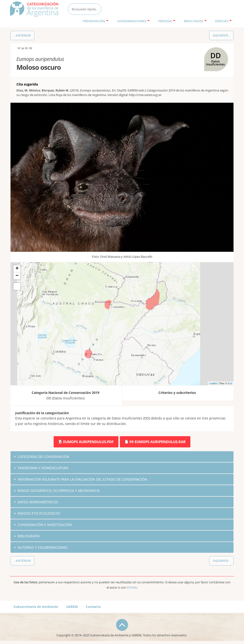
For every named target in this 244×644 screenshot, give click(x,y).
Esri (230, 383)
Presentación (96, 21)
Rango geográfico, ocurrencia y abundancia (59, 491)
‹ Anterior (22, 35)
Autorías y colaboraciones (43, 548)
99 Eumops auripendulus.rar (158, 442)
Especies (223, 21)
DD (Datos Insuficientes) (215, 52)
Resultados (195, 21)
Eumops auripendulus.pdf (88, 442)
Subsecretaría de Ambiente (36, 607)
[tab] (122, 457)
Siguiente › (221, 35)
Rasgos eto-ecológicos (39, 513)
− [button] (17, 276)
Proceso (167, 21)
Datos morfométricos (38, 502)
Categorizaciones (133, 21)
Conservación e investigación (45, 525)
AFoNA (132, 588)
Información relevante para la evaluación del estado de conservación (82, 479)
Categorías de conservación (43, 457)
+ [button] (17, 269)
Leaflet (213, 383)
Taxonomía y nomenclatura (43, 468)
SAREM (72, 607)
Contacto (93, 607)
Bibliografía (29, 536)
